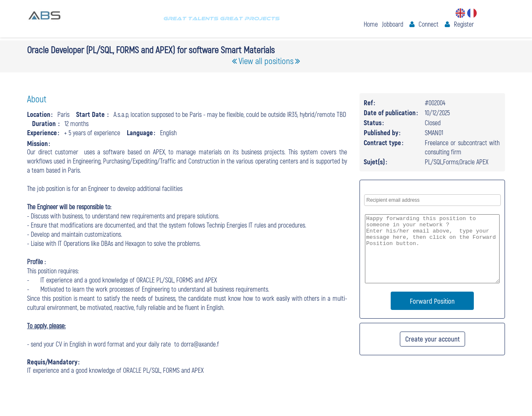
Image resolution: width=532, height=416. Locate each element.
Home (371, 24)
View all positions (266, 61)
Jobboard (393, 24)
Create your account (432, 339)
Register (464, 24)
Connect (429, 24)
